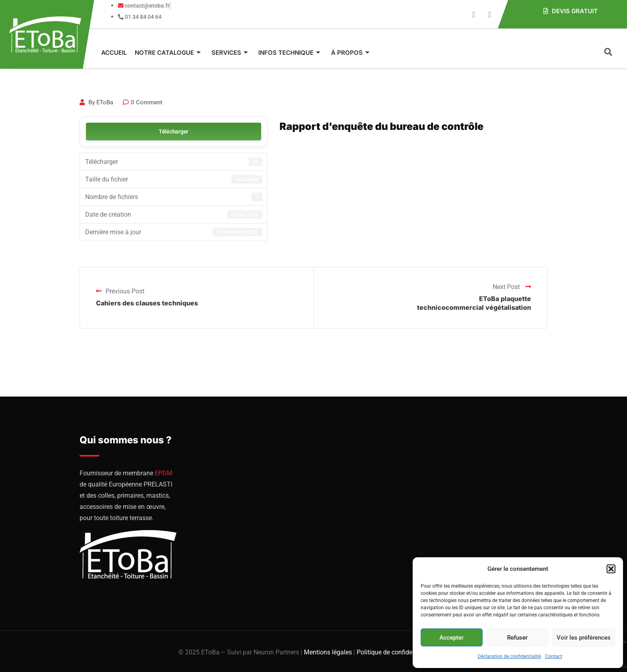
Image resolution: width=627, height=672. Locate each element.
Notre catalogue (167, 53)
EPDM (164, 473)
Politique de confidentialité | (396, 652)
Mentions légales (328, 652)
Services (228, 53)
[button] (611, 569)
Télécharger (174, 132)
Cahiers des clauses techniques (147, 303)
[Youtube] (474, 14)
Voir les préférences (584, 638)
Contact (554, 656)
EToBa (105, 102)
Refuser (517, 638)
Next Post (512, 287)
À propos (346, 53)
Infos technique (287, 53)
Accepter (451, 638)
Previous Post (120, 291)
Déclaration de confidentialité (509, 656)
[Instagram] (490, 14)
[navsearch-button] (608, 53)
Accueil (114, 53)
